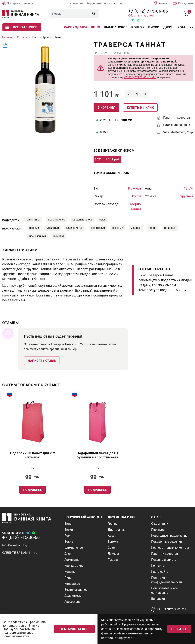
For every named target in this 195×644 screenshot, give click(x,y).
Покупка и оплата (164, 560)
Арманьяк (72, 560)
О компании (76, 3)
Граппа (113, 524)
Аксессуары (73, 602)
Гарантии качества (165, 554)
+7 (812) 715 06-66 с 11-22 (140, 77)
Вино (96, 27)
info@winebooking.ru (16, 545)
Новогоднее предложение (169, 536)
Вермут (113, 542)
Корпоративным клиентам (104, 3)
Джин (169, 27)
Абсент (113, 536)
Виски (154, 27)
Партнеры (158, 530)
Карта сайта (160, 572)
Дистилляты (117, 530)
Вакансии (158, 599)
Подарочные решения (167, 542)
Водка (69, 542)
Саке (111, 548)
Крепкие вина (74, 566)
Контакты (158, 566)
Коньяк (138, 27)
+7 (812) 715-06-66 (147, 11)
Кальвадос (72, 584)
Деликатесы (73, 596)
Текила (113, 560)
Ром (181, 27)
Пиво (68, 578)
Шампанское (116, 27)
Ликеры (113, 554)
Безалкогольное (76, 590)
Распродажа (76, 27)
